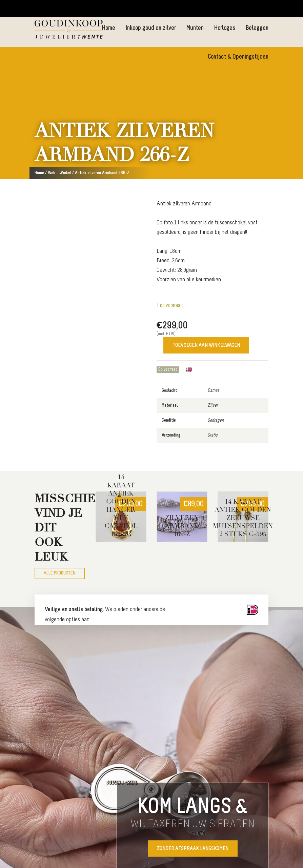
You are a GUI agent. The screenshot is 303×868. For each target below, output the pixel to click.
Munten (195, 28)
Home (108, 28)
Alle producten (60, 573)
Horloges (225, 28)
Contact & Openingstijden (238, 57)
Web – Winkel (59, 173)
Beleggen (257, 28)
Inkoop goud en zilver (151, 28)
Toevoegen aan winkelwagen (206, 345)
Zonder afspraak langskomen (193, 849)
